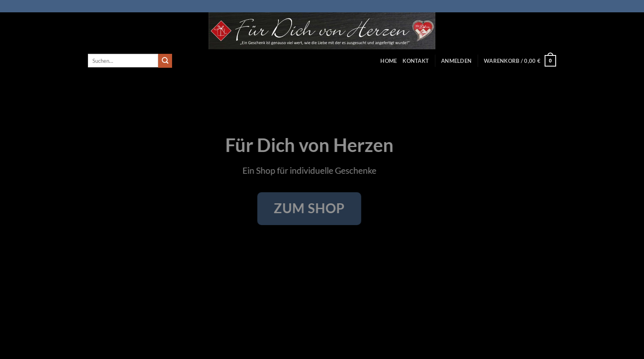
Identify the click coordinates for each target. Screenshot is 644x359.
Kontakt (416, 61)
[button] (456, 61)
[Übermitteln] (165, 61)
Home (389, 61)
